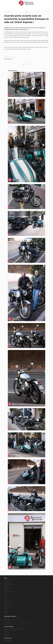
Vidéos (5, 614)
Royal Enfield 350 (7, 580)
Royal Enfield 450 (7, 583)
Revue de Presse (7, 604)
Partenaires (6, 612)
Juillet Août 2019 (7, 636)
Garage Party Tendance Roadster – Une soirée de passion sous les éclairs (18, 623)
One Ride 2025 (7, 618)
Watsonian (6, 594)
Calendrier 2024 (7, 601)
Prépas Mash (7, 593)
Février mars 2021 (8, 633)
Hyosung (6, 590)
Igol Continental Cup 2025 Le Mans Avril (11, 620)
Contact (6, 610)
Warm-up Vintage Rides (9, 624)
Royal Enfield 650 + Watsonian (10, 630)
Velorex (6, 597)
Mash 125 (6, 589)
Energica (6, 598)
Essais (5, 605)
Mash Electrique (7, 600)
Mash (5, 596)
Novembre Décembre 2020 (9, 634)
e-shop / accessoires (8, 607)
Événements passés (8, 603)
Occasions (6, 608)
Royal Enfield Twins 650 (9, 584)
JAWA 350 (6, 586)
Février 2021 (6, 631)
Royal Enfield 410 (7, 582)
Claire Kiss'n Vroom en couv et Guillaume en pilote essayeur (16, 629)
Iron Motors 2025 (7, 621)
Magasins (6, 611)
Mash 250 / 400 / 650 (8, 587)
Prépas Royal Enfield (8, 591)
